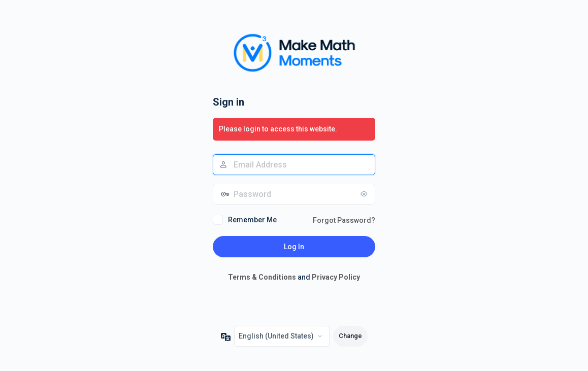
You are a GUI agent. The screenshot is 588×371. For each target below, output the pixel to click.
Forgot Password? (344, 220)
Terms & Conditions (262, 277)
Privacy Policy (336, 277)
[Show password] (365, 194)
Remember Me (252, 220)
